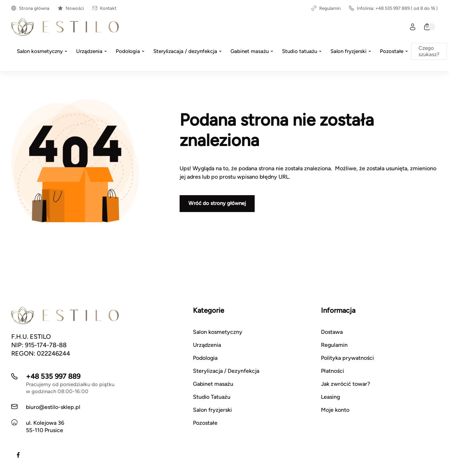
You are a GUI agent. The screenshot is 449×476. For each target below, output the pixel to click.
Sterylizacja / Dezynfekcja (226, 371)
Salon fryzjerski (212, 410)
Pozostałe (205, 423)
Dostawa (332, 332)
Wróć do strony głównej (217, 203)
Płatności (333, 371)
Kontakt (104, 8)
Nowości (71, 8)
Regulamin (326, 8)
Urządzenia (207, 345)
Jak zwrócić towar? (346, 384)
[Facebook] (18, 455)
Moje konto (335, 410)
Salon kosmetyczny (218, 332)
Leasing (330, 397)
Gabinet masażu (213, 384)
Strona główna (30, 8)
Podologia (205, 358)
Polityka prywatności (347, 358)
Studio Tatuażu (212, 397)
